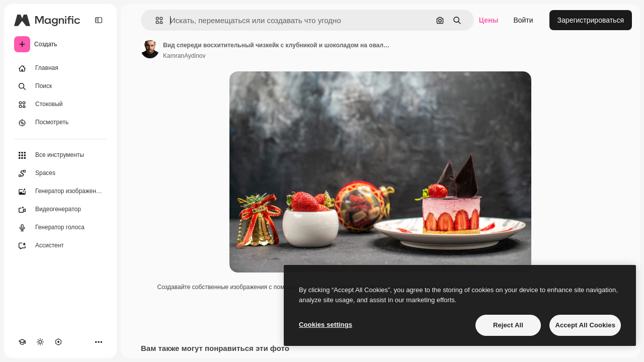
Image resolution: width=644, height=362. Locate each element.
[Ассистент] (60, 246)
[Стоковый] (60, 105)
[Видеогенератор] (60, 210)
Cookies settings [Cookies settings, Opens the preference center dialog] (326, 325)
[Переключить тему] (40, 342)
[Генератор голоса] (60, 228)
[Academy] (22, 342)
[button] (155, 20)
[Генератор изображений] (60, 192)
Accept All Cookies (585, 325)
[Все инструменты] (60, 155)
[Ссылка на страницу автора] (150, 49)
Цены (489, 20)
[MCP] (58, 342)
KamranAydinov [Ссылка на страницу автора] (184, 56)
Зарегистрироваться (591, 20)
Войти (523, 20)
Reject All (508, 325)
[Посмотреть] (60, 123)
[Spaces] (60, 173)
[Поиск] (60, 86)
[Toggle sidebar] (99, 20)
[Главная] (60, 68)
